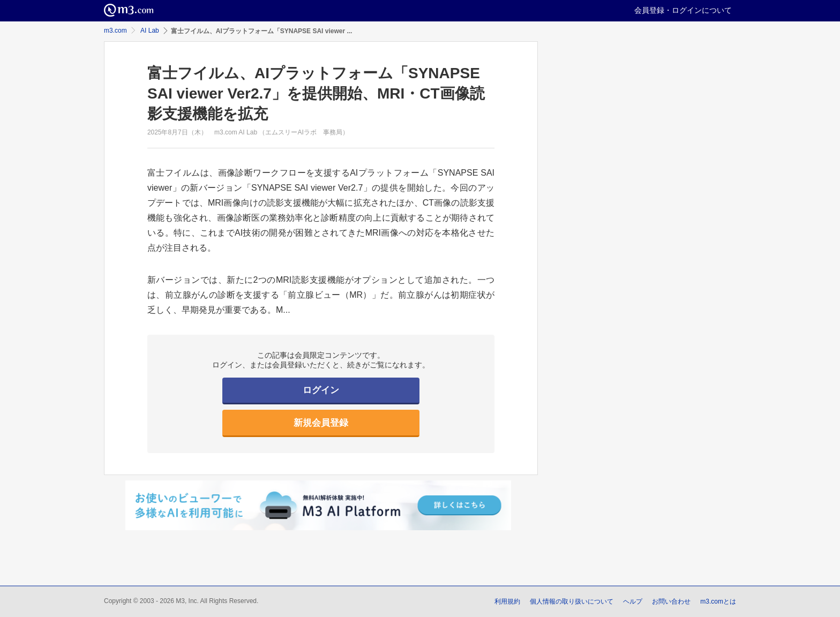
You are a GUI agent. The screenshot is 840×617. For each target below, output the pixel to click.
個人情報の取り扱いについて (572, 601)
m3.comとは (718, 601)
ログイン (321, 390)
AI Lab (150, 31)
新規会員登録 (321, 423)
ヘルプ (633, 601)
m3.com (115, 31)
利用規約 (507, 601)
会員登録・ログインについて (683, 10)
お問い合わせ (671, 601)
